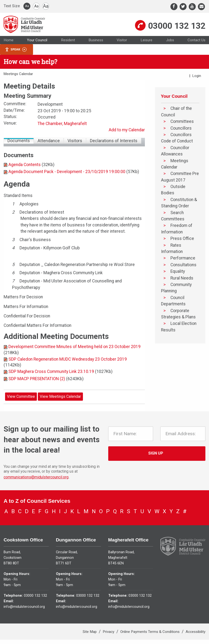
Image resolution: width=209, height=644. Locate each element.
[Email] (201, 7)
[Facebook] (174, 7)
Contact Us (196, 47)
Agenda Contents (25, 172)
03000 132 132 (177, 29)
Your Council (37, 47)
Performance (183, 265)
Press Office (182, 245)
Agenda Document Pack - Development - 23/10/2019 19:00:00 (67, 179)
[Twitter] (183, 7)
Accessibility (196, 636)
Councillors (181, 135)
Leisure (146, 47)
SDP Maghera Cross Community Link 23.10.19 (51, 378)
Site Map (90, 636)
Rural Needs (182, 285)
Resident (68, 47)
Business (96, 47)
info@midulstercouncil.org (24, 611)
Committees (182, 128)
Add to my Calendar (127, 137)
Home (9, 47)
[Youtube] (192, 7)
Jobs (170, 47)
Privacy (109, 636)
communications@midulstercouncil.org (36, 484)
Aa (27, 6)
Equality (178, 278)
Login (197, 83)
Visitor (122, 47)
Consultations (183, 272)
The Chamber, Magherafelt (62, 130)
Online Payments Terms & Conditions (150, 636)
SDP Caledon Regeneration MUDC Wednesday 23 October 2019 (68, 366)
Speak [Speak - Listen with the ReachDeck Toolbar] (16, 56)
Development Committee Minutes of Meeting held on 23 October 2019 (74, 354)
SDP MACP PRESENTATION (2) (37, 385)
